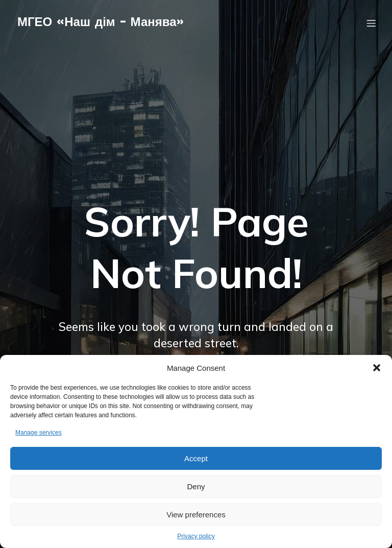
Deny (196, 486)
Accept (196, 458)
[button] (377, 368)
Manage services (39, 433)
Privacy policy (196, 536)
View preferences (196, 515)
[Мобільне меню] (371, 28)
